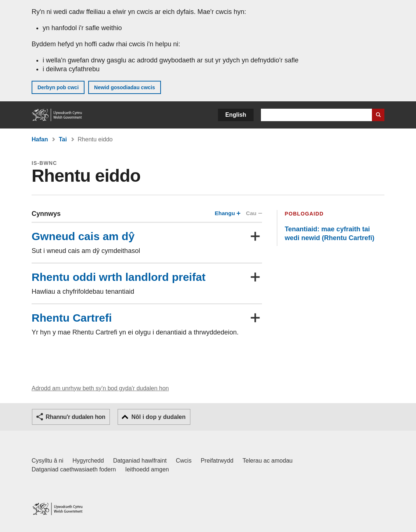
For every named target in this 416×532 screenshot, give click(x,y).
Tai (63, 139)
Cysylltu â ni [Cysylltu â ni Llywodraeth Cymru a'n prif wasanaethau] (47, 461)
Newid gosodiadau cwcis (125, 87)
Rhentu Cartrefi (72, 318)
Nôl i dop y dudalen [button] (158, 417)
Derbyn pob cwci (58, 87)
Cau (253, 213)
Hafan (40, 139)
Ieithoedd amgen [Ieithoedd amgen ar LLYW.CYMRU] (147, 469)
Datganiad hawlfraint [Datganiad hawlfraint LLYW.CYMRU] (140, 461)
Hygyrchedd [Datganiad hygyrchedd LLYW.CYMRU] (88, 461)
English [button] (236, 115)
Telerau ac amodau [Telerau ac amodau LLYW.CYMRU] (268, 461)
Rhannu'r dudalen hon (75, 417)
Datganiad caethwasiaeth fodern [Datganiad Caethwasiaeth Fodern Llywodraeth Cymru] (74, 469)
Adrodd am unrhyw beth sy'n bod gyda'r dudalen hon (100, 388)
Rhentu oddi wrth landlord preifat (119, 277)
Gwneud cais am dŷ (83, 236)
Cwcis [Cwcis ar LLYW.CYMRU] (184, 461)
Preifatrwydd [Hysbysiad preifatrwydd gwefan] (217, 461)
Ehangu (227, 213)
